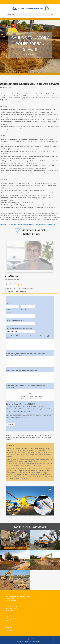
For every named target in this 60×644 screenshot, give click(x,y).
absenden (10, 425)
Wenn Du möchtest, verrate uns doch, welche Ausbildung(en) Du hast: (30, 337)
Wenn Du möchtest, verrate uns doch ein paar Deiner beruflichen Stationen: (26, 354)
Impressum (9, 627)
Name (9, 303)
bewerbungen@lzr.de (16, 287)
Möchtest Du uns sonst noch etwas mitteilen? (23, 370)
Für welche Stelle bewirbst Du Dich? (20, 328)
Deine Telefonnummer (15, 320)
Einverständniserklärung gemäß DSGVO (21, 404)
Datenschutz (10, 631)
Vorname (9, 309)
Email (9, 313)
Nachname (24, 309)
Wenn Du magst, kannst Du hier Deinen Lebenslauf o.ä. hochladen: (26, 387)
